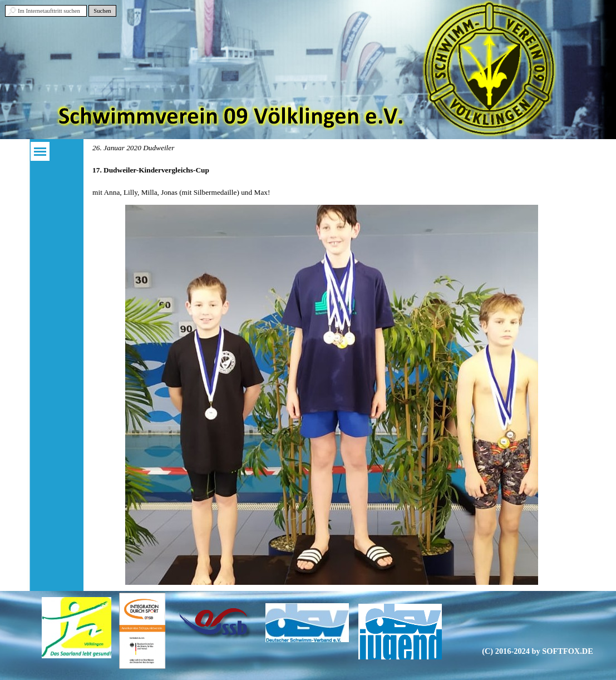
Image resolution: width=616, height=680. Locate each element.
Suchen (102, 11)
